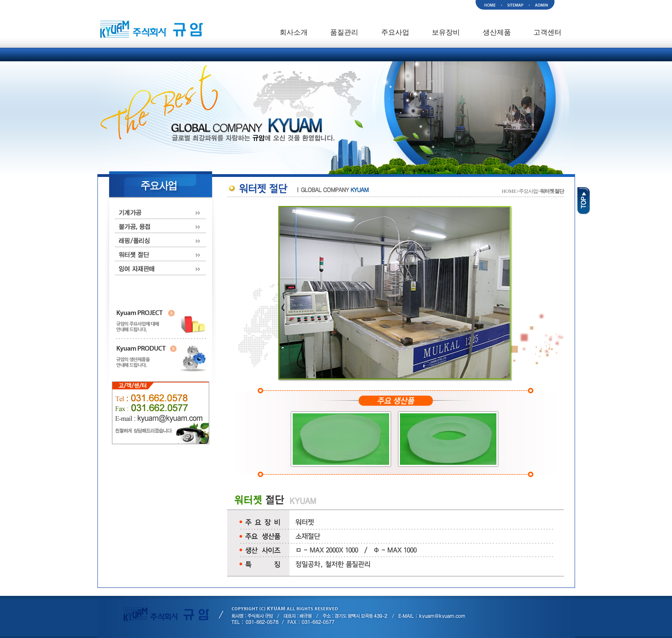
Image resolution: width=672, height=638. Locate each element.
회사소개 (294, 32)
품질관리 (344, 32)
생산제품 (497, 32)
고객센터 (547, 32)
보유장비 (446, 32)
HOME (509, 191)
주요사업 (395, 32)
